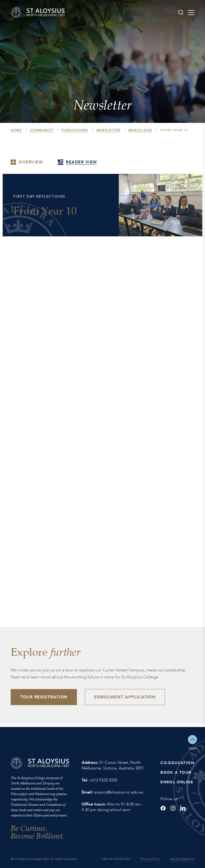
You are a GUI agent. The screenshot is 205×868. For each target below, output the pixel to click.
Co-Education (177, 763)
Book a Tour (176, 773)
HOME (16, 130)
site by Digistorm (182, 859)
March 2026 (140, 130)
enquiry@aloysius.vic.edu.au (119, 792)
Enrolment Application (125, 697)
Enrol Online (177, 782)
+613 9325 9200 (103, 780)
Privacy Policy (150, 859)
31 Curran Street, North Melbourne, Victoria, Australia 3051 (113, 765)
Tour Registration (44, 697)
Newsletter (108, 130)
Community (42, 130)
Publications (75, 130)
